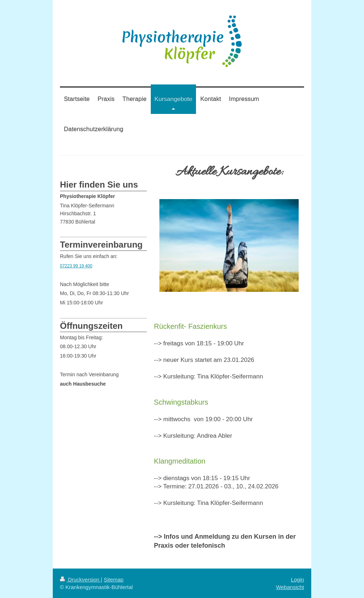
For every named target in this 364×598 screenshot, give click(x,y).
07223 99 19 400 (76, 266)
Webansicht (290, 587)
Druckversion (80, 579)
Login (297, 579)
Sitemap (114, 579)
